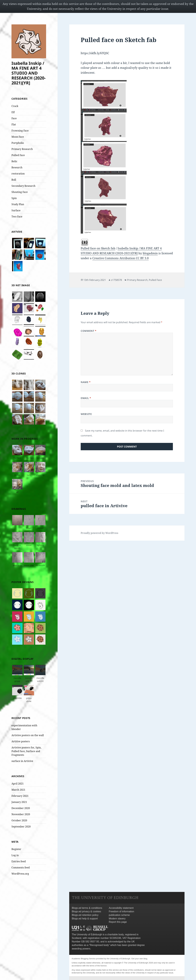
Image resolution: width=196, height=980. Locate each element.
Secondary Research (23, 186)
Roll (14, 180)
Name (86, 382)
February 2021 (20, 796)
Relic (14, 161)
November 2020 (21, 814)
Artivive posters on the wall (28, 735)
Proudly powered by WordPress (99, 533)
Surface (16, 210)
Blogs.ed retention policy (85, 915)
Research (17, 167)
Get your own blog (139, 959)
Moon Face (18, 137)
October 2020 (19, 820)
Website (86, 414)
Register (16, 849)
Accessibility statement (121, 908)
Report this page (118, 922)
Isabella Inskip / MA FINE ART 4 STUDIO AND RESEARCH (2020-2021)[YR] (29, 73)
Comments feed (21, 868)
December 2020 (21, 808)
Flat (14, 124)
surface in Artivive (22, 761)
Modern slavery (117, 919)
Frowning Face (20, 131)
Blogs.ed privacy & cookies (86, 911)
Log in (15, 855)
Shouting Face (20, 192)
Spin (14, 198)
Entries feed (19, 861)
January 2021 (19, 802)
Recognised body (99, 945)
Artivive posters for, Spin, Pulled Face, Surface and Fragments (26, 751)
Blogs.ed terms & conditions (87, 908)
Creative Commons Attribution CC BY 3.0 (121, 258)
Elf (13, 112)
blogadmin (150, 253)
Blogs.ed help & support (85, 919)
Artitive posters (21, 741)
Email (86, 398)
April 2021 (18, 784)
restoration (18, 174)
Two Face (17, 217)
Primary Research (22, 149)
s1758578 (116, 280)
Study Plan (18, 204)
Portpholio (18, 143)
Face (14, 118)
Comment (89, 331)
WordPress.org (20, 874)
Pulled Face (18, 155)
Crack (15, 106)
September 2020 (21, 827)
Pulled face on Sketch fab (98, 248)
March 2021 (18, 790)
